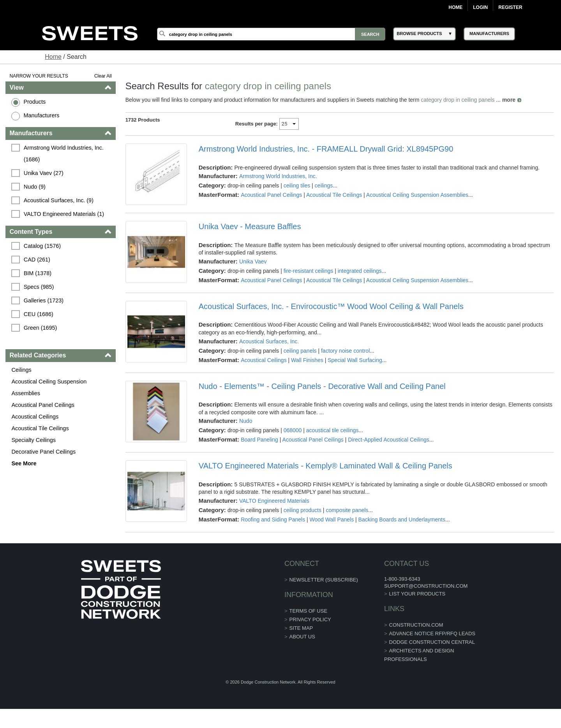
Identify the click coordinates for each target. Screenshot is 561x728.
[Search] (271, 34)
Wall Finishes (307, 360)
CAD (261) (37, 260)
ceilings (324, 186)
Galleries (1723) (44, 300)
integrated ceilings (360, 271)
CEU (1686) (39, 314)
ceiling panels (300, 351)
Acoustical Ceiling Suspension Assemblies (49, 387)
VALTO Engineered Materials (274, 501)
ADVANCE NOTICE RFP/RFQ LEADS (432, 633)
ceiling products (303, 510)
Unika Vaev (253, 262)
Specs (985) (39, 287)
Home (455, 7)
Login (480, 7)
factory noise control (345, 351)
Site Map (301, 628)
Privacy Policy (310, 619)
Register (510, 7)
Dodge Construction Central (432, 642)
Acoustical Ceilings (35, 417)
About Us (302, 637)
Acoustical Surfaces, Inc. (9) (59, 200)
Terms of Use (309, 611)
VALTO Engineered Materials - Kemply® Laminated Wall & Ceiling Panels (325, 466)
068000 (293, 430)
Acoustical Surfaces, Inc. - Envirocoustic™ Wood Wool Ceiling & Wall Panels (331, 306)
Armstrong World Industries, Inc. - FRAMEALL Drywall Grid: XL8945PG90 (326, 149)
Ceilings (21, 370)
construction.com (416, 625)
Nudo (246, 421)
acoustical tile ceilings (333, 430)
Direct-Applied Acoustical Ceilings (389, 440)
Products (34, 102)
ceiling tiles (297, 186)
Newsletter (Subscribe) (324, 580)
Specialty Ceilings (34, 440)
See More (24, 463)
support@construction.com (426, 586)
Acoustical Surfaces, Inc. (269, 341)
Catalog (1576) (42, 246)
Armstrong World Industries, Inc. (278, 176)
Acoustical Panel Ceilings (43, 405)
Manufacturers (41, 115)
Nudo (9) (35, 187)
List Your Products (417, 594)
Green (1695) (41, 328)
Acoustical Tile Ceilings (40, 428)
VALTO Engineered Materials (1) (64, 214)
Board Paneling (259, 440)
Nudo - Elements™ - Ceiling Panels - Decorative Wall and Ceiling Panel (322, 386)
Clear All (103, 76)
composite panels (347, 510)
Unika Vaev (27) (44, 173)
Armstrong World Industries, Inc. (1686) (64, 154)
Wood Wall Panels (332, 519)
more (509, 100)
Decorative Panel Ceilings (43, 452)
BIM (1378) (38, 273)
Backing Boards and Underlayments (402, 519)
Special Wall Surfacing (355, 360)
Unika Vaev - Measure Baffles (250, 226)
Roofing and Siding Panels (273, 519)
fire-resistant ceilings (309, 271)
